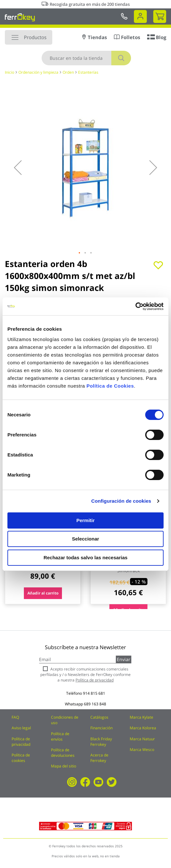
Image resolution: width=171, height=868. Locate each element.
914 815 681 (94, 693)
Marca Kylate (141, 717)
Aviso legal (21, 728)
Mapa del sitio (64, 766)
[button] (18, 167)
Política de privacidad (21, 742)
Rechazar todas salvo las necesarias (85, 557)
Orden (68, 72)
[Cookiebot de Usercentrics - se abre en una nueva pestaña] (135, 306)
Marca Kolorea (143, 728)
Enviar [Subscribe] (124, 659)
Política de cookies (21, 758)
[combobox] (86, 58)
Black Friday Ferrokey (101, 742)
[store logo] (20, 17)
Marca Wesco (142, 750)
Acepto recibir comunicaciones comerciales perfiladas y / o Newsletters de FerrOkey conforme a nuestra (85, 675)
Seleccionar (85, 539)
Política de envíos (60, 736)
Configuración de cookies (121, 501)
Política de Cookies (110, 386)
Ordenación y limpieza (38, 72)
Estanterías (88, 72)
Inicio (10, 72)
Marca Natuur (142, 739)
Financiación (101, 728)
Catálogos (99, 717)
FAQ (15, 717)
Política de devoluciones (63, 753)
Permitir (86, 520)
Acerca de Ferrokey (99, 758)
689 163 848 (95, 704)
